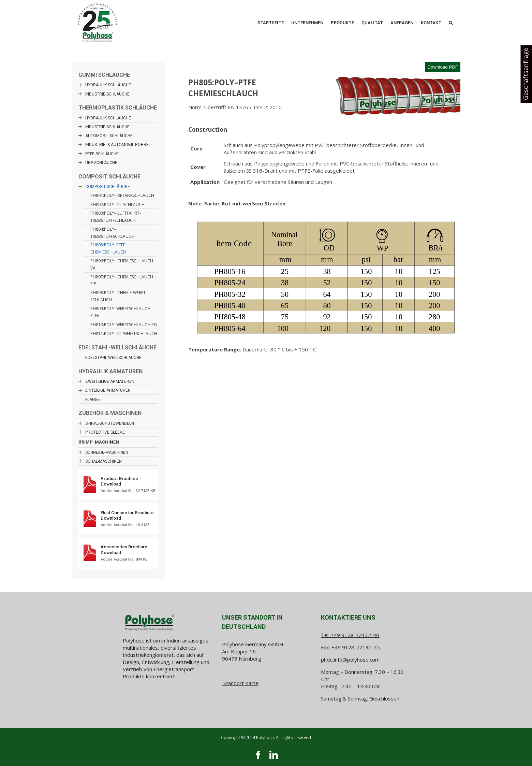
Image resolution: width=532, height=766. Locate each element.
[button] (451, 23)
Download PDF (443, 67)
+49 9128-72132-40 (355, 635)
